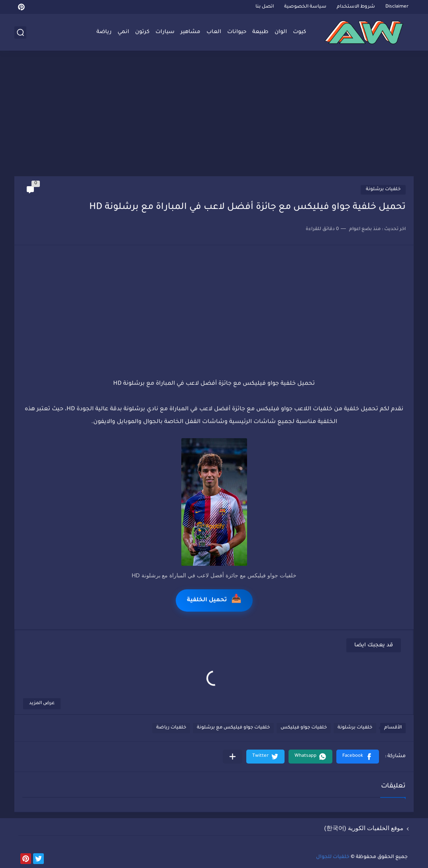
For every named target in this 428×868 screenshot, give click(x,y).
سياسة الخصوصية (305, 7)
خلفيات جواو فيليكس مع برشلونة (233, 728)
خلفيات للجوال (333, 857)
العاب (214, 32)
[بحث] (20, 32)
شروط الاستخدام (356, 7)
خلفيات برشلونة (383, 190)
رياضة (104, 32)
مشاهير (190, 32)
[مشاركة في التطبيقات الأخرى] (233, 757)
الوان (281, 32)
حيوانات (237, 32)
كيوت (299, 32)
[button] (358, 757)
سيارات (165, 32)
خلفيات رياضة (171, 728)
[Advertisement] (214, 114)
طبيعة (260, 32)
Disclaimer (397, 7)
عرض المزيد (42, 704)
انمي (123, 32)
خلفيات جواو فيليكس (304, 728)
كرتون (142, 32)
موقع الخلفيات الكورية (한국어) (364, 828)
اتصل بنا (265, 7)
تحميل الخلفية (214, 600)
